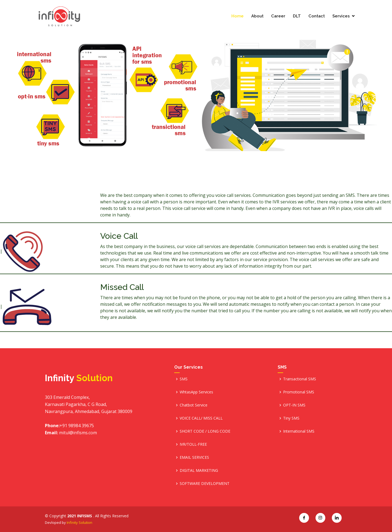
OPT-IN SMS (294, 405)
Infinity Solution (79, 522)
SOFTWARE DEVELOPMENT (205, 483)
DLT (297, 16)
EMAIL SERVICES (194, 457)
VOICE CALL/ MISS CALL (201, 418)
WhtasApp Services (196, 392)
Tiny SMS (291, 418)
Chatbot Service (194, 405)
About (257, 16)
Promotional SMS (299, 392)
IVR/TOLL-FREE (193, 444)
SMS (184, 379)
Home (238, 16)
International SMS (299, 431)
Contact (317, 16)
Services (341, 16)
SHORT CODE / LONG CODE (205, 431)
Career (278, 16)
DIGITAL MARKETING (199, 470)
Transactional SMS (300, 379)
